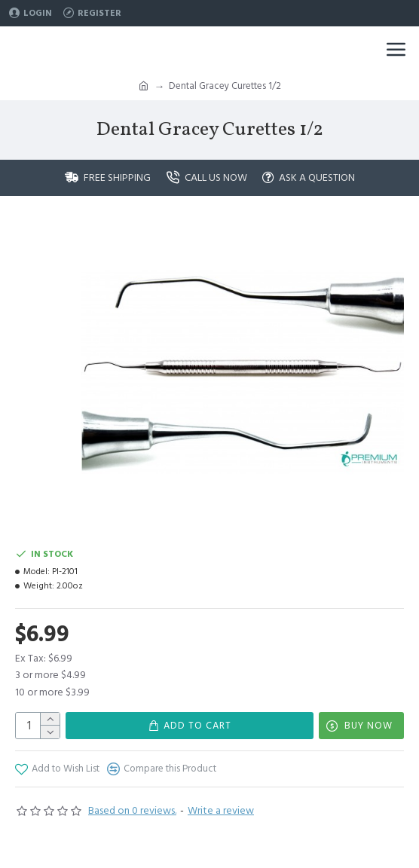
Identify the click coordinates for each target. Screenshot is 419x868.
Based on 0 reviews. (132, 811)
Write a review (221, 811)
